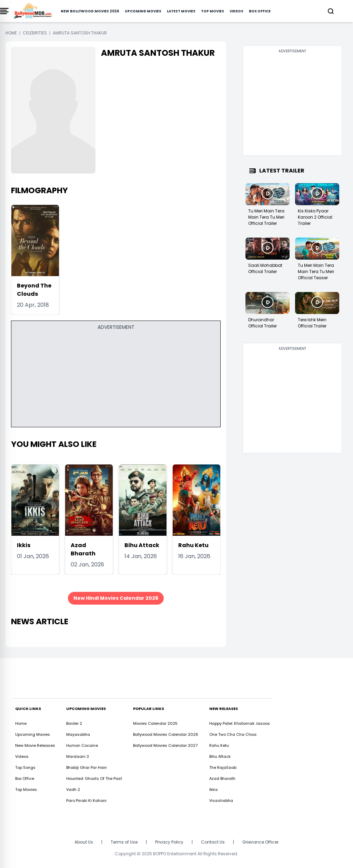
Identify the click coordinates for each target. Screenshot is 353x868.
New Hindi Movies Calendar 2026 (116, 598)
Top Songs (25, 767)
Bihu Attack (142, 545)
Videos (236, 11)
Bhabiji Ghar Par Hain (87, 767)
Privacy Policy (169, 842)
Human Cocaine (82, 745)
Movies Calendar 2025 (155, 723)
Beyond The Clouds (34, 290)
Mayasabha (78, 734)
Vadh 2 (73, 789)
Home (21, 723)
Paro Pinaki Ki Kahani (86, 801)
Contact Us (213, 842)
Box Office (260, 11)
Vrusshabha (221, 801)
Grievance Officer (260, 842)
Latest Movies (181, 11)
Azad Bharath (83, 549)
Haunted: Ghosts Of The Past (94, 778)
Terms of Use (124, 842)
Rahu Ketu (193, 545)
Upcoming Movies (143, 11)
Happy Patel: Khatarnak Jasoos (240, 723)
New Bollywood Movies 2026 (90, 11)
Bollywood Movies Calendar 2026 (166, 734)
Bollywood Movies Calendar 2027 (165, 745)
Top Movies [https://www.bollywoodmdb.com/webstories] (26, 789)
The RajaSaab (223, 767)
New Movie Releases (35, 745)
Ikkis (24, 545)
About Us (84, 842)
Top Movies (213, 11)
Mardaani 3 (78, 756)
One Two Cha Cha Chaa (233, 734)
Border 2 (74, 723)
